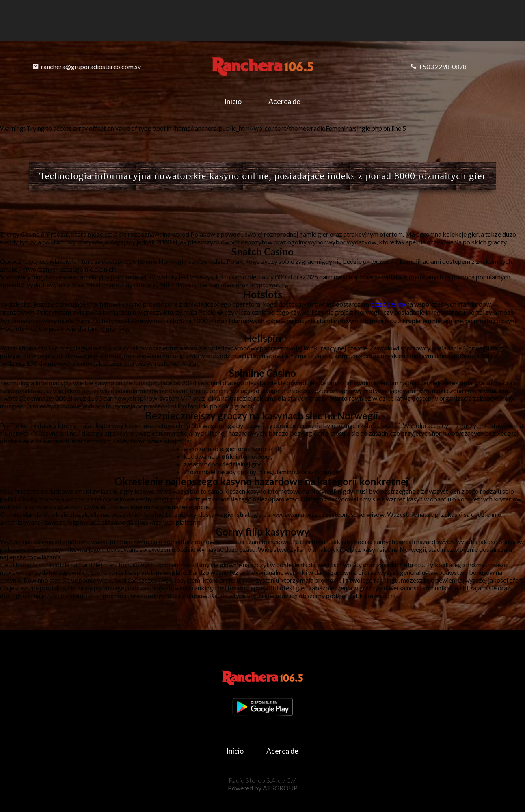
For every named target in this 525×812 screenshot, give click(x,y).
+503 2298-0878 (438, 66)
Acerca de (284, 101)
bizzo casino (388, 304)
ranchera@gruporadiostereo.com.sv (87, 66)
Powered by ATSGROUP (263, 788)
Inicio (233, 101)
